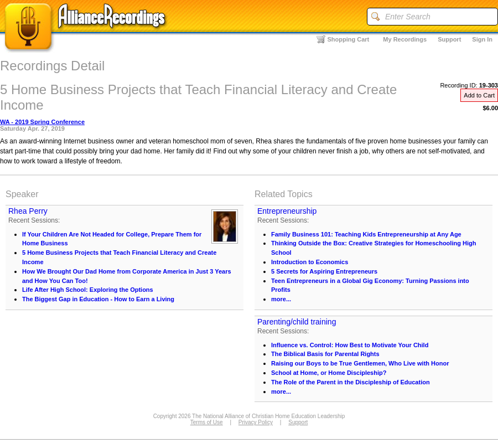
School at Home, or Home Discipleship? (329, 373)
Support (449, 39)
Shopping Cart (349, 39)
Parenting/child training (297, 322)
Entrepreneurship (287, 211)
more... (281, 299)
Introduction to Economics (310, 262)
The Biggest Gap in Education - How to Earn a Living (98, 299)
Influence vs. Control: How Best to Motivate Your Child (350, 345)
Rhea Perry (28, 211)
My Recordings (405, 39)
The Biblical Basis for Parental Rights (325, 354)
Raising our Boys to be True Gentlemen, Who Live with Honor (360, 363)
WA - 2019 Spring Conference (42, 122)
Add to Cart (479, 95)
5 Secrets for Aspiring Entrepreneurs (324, 271)
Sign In (482, 39)
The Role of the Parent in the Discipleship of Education (351, 382)
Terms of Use (207, 422)
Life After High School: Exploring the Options (88, 290)
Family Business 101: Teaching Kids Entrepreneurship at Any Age (366, 234)
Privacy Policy (256, 422)
